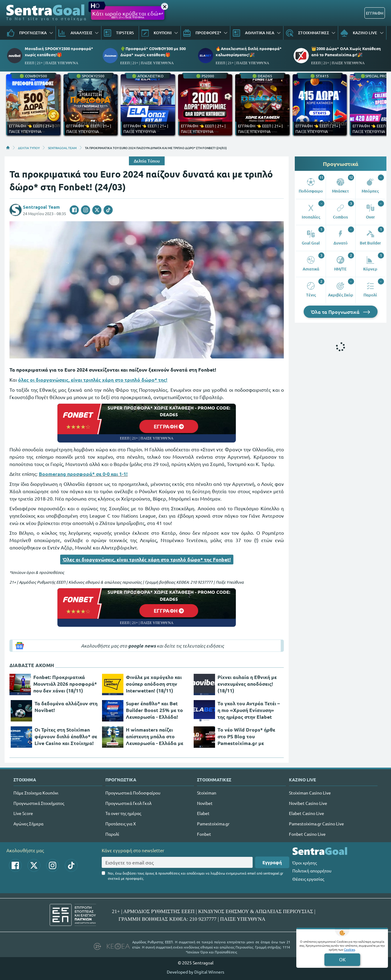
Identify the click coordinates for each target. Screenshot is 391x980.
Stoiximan (207, 793)
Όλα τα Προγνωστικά (341, 312)
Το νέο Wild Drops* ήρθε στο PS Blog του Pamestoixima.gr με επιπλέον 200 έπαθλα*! (246, 736)
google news (142, 646)
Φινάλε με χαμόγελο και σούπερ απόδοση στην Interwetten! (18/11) (154, 684)
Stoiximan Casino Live (310, 793)
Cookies (349, 949)
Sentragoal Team (41, 207)
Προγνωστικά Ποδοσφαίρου (133, 793)
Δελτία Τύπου (147, 161)
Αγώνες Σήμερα (28, 824)
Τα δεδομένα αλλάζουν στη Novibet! (66, 707)
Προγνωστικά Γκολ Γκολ (128, 803)
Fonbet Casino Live (307, 834)
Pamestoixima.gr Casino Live (316, 824)
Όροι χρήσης (305, 863)
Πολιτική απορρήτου (312, 871)
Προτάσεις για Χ (121, 824)
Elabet (203, 813)
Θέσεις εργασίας (308, 879)
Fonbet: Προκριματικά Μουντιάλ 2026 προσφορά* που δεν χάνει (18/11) (65, 684)
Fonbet (204, 834)
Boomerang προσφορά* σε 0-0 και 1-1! (83, 474)
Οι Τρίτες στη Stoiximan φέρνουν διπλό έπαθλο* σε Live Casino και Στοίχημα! (66, 736)
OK (342, 959)
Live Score (23, 813)
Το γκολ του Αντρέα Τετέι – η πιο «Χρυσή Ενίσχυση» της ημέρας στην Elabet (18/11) (249, 710)
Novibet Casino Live (308, 803)
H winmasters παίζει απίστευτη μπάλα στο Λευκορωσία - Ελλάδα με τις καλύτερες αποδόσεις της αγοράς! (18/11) (155, 736)
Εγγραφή (272, 862)
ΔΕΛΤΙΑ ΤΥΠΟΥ (29, 148)
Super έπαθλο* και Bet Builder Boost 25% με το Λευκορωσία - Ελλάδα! (154, 710)
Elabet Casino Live (307, 813)
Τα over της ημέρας (123, 813)
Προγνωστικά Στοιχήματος (39, 803)
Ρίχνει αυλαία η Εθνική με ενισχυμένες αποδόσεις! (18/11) (247, 684)
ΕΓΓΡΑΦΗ (375, 13)
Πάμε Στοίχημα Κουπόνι (36, 793)
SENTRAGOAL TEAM (62, 148)
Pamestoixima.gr (213, 824)
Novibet (205, 803)
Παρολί (112, 834)
